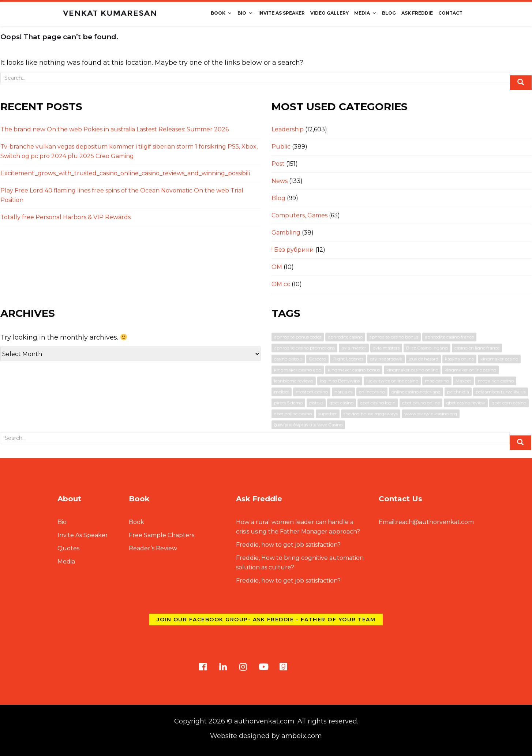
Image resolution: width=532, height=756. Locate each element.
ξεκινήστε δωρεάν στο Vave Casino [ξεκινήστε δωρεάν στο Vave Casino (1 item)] (308, 425)
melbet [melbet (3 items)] (282, 392)
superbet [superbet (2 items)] (328, 414)
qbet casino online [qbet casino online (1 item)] (421, 403)
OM (277, 267)
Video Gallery (329, 13)
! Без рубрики (293, 250)
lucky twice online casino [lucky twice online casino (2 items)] (392, 381)
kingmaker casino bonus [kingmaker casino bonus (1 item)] (354, 370)
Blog (389, 13)
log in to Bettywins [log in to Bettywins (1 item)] (340, 381)
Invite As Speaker (282, 13)
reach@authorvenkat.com (426, 522)
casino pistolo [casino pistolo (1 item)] (288, 359)
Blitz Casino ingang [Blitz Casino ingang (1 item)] (427, 348)
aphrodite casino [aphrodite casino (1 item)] (345, 337)
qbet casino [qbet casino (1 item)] (342, 403)
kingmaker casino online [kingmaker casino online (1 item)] (412, 370)
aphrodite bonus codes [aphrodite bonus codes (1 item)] (298, 337)
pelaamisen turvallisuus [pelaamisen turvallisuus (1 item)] (501, 392)
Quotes (68, 548)
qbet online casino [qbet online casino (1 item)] (293, 414)
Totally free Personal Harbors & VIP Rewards (65, 217)
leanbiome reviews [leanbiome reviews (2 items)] (294, 381)
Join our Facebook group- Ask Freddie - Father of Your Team (266, 620)
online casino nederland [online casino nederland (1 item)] (416, 392)
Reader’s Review (153, 548)
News (280, 181)
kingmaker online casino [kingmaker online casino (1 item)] (470, 370)
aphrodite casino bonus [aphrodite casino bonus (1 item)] (394, 337)
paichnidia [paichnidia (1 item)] (458, 392)
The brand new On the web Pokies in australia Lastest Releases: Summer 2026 (115, 129)
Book (221, 13)
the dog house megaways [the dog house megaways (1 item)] (371, 414)
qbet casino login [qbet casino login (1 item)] (378, 403)
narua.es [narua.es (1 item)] (343, 392)
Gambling (286, 233)
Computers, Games (299, 215)
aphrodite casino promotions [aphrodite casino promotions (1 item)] (304, 348)
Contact (450, 13)
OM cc (281, 284)
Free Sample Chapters (162, 535)
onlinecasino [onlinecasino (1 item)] (372, 392)
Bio (245, 13)
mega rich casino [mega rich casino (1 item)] (496, 381)
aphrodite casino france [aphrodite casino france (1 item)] (449, 337)
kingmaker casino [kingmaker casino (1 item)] (499, 359)
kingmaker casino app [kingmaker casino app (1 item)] (298, 370)
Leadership (288, 129)
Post (278, 164)
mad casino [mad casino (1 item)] (437, 381)
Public (281, 147)
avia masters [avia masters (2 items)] (386, 348)
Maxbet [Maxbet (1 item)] (463, 381)
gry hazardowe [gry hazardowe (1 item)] (386, 359)
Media (365, 13)
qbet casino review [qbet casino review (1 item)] (466, 403)
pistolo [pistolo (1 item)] (316, 403)
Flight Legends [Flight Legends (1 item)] (348, 359)
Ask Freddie (417, 13)
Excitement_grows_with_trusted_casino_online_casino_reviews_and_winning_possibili (125, 173)
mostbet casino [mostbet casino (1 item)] (312, 392)
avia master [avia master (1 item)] (354, 348)
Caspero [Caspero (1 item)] (317, 359)
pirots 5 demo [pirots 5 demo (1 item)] (288, 403)
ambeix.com (302, 736)
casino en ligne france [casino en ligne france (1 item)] (477, 348)
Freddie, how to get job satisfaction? (288, 545)
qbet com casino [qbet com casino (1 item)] (509, 403)
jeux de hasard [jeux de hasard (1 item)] (424, 359)
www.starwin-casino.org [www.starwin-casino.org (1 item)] (431, 414)
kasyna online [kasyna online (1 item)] (459, 359)
